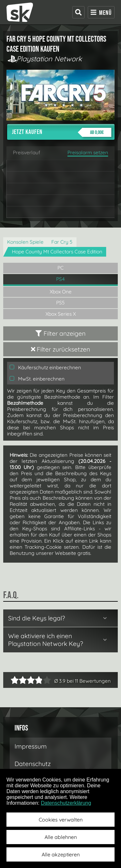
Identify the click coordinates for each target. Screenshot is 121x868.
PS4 (60, 279)
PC (60, 268)
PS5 (60, 303)
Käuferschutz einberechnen (45, 368)
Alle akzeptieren (61, 854)
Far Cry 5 (62, 242)
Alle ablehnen (61, 837)
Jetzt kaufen (62, 132)
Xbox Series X (61, 314)
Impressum (31, 746)
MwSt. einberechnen (37, 379)
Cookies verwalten (61, 820)
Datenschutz (33, 764)
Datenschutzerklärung (66, 803)
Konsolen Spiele (25, 242)
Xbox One (61, 292)
